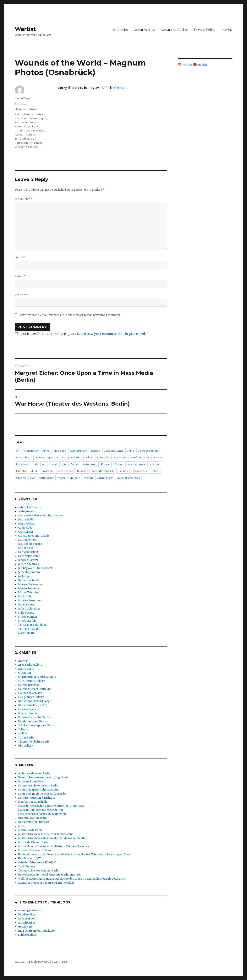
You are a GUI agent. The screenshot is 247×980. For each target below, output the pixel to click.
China (130, 451)
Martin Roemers (29, 588)
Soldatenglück (27, 935)
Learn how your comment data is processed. (111, 334)
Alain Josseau (27, 511)
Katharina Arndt (28, 580)
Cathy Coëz (25, 528)
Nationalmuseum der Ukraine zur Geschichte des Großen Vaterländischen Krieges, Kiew (74, 854)
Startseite (121, 30)
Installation (23, 464)
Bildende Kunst (113, 451)
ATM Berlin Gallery (30, 665)
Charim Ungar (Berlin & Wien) (37, 677)
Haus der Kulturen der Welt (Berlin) (40, 810)
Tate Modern (27, 867)
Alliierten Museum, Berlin (34, 773)
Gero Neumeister (29, 556)
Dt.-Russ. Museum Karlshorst (36, 798)
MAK (21, 826)
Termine (33, 109)
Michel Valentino (29, 592)
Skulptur (123, 471)
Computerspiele (148, 451)
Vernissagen (22, 143)
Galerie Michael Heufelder (35, 689)
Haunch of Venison (30, 693)
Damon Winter (27, 540)
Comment (24, 199)
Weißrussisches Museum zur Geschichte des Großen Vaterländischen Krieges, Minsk (72, 879)
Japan (75, 464)
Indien (158, 457)
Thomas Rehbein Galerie (34, 742)
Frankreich (121, 457)
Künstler (118, 464)
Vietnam (37, 143)
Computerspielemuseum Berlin (38, 786)
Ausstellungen (37, 118)
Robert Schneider (29, 609)
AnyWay (23, 661)
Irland (18, 130)
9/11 (17, 114)
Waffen (88, 478)
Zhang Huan (26, 633)
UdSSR (155, 471)
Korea (19, 135)
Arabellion (21, 118)
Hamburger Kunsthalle (33, 802)
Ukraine (21, 478)
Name (20, 257)
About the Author (175, 30)
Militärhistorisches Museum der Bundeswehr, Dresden (53, 838)
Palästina (29, 135)
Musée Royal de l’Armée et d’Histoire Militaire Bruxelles (54, 846)
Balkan (96, 451)
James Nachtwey (29, 564)
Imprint (226, 30)
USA (33, 139)
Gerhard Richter (28, 552)
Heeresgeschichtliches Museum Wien (42, 814)
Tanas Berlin (26, 738)
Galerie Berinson (29, 685)
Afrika (39, 114)
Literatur (21, 471)
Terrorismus (22, 139)
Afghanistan (27, 114)
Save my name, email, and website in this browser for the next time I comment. (70, 315)
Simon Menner (28, 617)
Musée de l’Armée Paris (33, 842)
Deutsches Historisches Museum (39, 790)
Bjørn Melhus (27, 524)
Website (21, 295)
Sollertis (23, 730)
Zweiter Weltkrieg (26, 147)
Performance (65, 471)
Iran (37, 126)
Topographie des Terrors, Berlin (39, 871)
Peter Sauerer (27, 605)
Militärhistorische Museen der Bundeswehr (46, 834)
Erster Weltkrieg (72, 457)
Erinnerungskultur (26, 122)
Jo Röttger (25, 576)
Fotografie (22, 126)
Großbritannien (141, 457)
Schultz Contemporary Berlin (37, 725)
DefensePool (26, 919)
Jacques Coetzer (28, 560)
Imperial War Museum (32, 818)
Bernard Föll (26, 520)
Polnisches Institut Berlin (34, 717)
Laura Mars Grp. (28, 709)
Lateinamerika (136, 464)
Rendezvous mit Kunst (32, 721)
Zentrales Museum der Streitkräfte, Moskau (46, 883)
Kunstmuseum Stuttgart (34, 822)
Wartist (25, 29)
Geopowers (25, 927)
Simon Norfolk (27, 621)
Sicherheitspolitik (103, 471)
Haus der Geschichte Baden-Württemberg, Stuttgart (51, 806)
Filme (90, 457)
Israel (26, 130)
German (120, 88)
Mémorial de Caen (30, 830)
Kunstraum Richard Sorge (35, 701)
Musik (34, 471)
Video (62, 478)
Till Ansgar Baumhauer (33, 625)
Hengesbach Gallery (31, 697)
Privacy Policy (205, 30)
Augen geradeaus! (30, 911)
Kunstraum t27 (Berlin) (33, 705)
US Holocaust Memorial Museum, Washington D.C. (50, 875)
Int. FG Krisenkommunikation (37, 931)
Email (20, 276)
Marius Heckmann (30, 584)
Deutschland (24, 457)
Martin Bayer (23, 98)
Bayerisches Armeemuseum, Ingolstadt (43, 778)
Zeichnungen (105, 478)
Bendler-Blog (27, 915)
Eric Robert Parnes (30, 544)
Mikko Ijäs (25, 597)
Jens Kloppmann (29, 572)
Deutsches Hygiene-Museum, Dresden (43, 794)
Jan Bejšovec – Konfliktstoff (36, 568)
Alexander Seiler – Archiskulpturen (41, 516)
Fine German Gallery (32, 681)
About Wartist (144, 30)
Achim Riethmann (30, 507)
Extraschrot (26, 548)
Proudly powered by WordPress (47, 962)
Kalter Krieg (38, 130)
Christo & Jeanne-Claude (34, 536)
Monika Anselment (30, 601)
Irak (32, 126)
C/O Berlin (25, 673)
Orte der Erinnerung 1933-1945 (37, 863)
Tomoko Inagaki (29, 629)
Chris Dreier (26, 532)
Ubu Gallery (26, 746)
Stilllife (23, 734)
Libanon (154, 464)
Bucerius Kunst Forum (32, 782)
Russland (83, 471)
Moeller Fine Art (28, 713)
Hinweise (21, 109)
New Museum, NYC (30, 858)
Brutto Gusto (26, 669)
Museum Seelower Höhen (34, 850)
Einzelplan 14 (27, 923)
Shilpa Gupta (26, 613)
